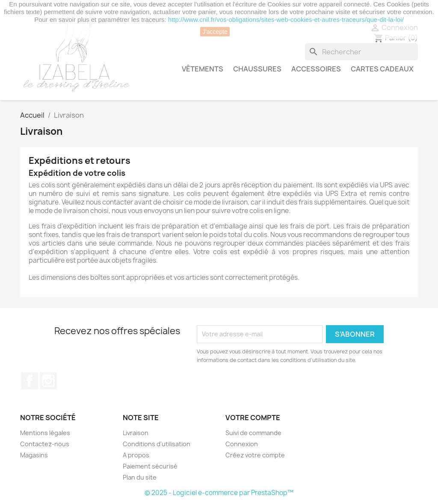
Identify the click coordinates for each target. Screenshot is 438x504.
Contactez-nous (45, 444)
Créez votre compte (255, 455)
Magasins (34, 455)
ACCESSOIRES (316, 69)
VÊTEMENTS (203, 69)
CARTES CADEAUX (382, 69)
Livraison (136, 433)
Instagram (48, 381)
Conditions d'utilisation (157, 444)
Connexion (242, 444)
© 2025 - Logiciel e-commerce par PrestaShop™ (219, 493)
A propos (136, 455)
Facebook (30, 381)
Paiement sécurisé (150, 466)
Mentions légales (45, 433)
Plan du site (140, 477)
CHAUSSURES (257, 69)
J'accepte (215, 32)
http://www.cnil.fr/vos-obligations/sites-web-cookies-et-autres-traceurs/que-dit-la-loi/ (286, 19)
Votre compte (253, 418)
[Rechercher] (361, 52)
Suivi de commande (253, 433)
